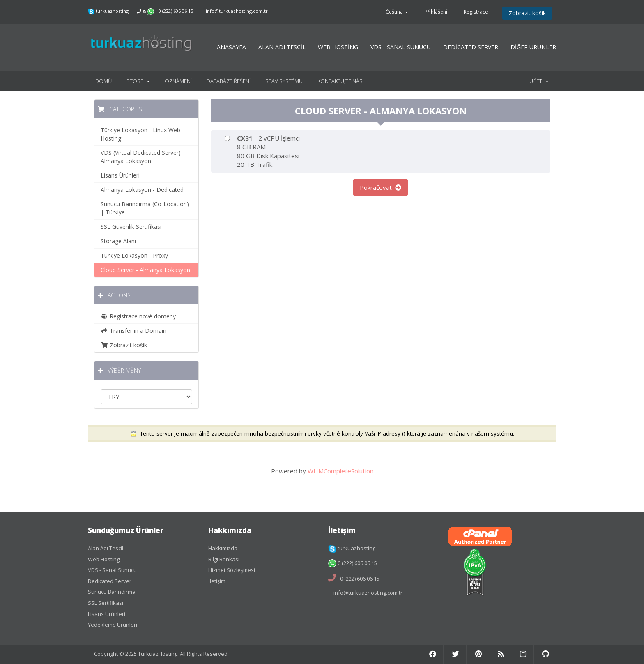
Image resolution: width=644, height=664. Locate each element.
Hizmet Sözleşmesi (232, 570)
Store (138, 81)
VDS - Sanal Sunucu (112, 570)
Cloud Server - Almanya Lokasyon (145, 270)
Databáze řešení (229, 81)
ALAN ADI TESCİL (282, 47)
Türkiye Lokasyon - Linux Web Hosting (140, 134)
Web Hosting (104, 559)
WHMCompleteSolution (340, 471)
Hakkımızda (223, 548)
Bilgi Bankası (224, 559)
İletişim (217, 581)
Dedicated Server (110, 581)
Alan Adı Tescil (106, 548)
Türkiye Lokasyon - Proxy (134, 255)
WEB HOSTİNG (338, 47)
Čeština (397, 12)
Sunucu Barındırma (112, 592)
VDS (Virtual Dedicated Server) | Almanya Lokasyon (143, 157)
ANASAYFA (231, 47)
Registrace (476, 12)
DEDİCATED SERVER (471, 47)
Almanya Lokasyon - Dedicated (142, 190)
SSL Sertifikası (106, 603)
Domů (103, 81)
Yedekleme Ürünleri (113, 625)
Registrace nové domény (138, 316)
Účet (539, 81)
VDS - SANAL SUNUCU (401, 47)
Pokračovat (381, 187)
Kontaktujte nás (340, 81)
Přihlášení (436, 12)
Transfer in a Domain (133, 331)
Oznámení (178, 81)
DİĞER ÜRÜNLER (533, 47)
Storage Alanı (118, 241)
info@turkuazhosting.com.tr (237, 11)
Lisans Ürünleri (120, 175)
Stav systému (284, 81)
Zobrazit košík (527, 13)
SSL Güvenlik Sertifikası (131, 227)
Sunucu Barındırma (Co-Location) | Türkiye (145, 208)
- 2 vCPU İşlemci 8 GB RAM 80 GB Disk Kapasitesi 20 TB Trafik (262, 151)
